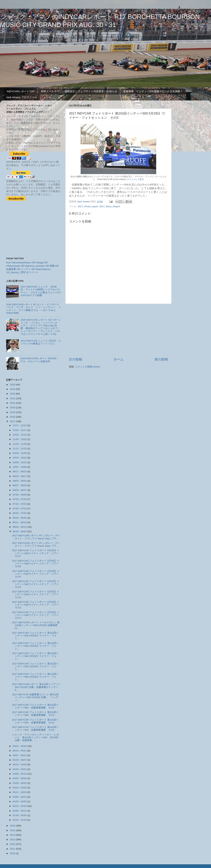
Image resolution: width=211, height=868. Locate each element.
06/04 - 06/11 (20, 527)
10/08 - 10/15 (20, 462)
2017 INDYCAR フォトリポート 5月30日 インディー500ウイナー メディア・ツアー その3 (37, 594)
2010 (13, 853)
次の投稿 (76, 359)
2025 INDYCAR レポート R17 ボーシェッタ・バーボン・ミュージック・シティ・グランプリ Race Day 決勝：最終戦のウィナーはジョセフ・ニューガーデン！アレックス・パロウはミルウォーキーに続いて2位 (41, 327)
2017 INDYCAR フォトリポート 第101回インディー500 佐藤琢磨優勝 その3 (35, 714)
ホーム (119, 359)
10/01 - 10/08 (20, 467)
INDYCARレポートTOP (21, 91)
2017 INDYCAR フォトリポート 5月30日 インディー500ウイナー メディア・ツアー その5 (37, 574)
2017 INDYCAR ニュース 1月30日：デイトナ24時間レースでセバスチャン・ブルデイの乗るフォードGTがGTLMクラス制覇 (41, 291)
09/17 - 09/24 (20, 472)
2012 (13, 844)
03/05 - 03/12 (20, 797)
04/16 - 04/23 (20, 769)
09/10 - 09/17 (20, 476)
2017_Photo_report (88, 206)
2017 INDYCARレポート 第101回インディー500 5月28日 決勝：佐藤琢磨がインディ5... (36, 687)
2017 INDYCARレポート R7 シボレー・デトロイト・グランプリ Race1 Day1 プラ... (36, 537)
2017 (13, 421)
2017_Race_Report (110, 206)
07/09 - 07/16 (20, 509)
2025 (13, 385)
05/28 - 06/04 (20, 531)
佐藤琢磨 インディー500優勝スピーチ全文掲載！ (153, 91)
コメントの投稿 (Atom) (88, 367)
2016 (13, 826)
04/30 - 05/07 (20, 760)
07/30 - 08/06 (20, 495)
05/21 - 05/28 (20, 746)
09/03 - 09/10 (20, 481)
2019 (13, 412)
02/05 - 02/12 (20, 811)
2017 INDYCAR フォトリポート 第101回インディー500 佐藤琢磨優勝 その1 (35, 729)
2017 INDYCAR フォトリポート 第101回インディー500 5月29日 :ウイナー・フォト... (35, 636)
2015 (13, 830)
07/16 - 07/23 (20, 504)
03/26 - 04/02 (20, 783)
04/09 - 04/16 (20, 774)
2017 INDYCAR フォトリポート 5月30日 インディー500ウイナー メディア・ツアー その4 (37, 584)
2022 (13, 398)
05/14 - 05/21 (20, 751)
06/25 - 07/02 (20, 513)
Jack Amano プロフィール (22, 97)
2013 (13, 840)
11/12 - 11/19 (20, 449)
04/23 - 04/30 (20, 764)
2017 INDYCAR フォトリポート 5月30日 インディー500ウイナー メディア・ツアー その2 (37, 605)
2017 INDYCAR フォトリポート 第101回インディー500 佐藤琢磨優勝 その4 (35, 706)
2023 (13, 394)
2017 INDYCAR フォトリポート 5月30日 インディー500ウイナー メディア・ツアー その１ (37, 615)
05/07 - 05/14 (20, 755)
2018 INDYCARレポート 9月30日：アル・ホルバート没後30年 (40, 360)
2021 (13, 403)
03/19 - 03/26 (20, 788)
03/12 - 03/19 (20, 792)
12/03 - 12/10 (20, 435)
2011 (13, 849)
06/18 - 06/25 (20, 518)
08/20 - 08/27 (20, 490)
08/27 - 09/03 (20, 485)
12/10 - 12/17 (20, 430)
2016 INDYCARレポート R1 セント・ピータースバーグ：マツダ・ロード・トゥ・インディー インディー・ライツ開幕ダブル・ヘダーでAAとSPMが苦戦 (34, 309)
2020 (13, 408)
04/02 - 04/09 (20, 778)
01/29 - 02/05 (20, 815)
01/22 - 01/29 (20, 820)
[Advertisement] (118, 330)
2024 (13, 389)
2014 (13, 835)
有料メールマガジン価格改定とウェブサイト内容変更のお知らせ (79, 91)
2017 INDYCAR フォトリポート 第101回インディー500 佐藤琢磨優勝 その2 (35, 721)
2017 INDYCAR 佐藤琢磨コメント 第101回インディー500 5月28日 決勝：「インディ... (35, 697)
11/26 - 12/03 (20, 439)
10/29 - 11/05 (20, 453)
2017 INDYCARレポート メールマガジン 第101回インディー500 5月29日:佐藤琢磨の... (36, 625)
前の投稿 (161, 359)
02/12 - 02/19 (20, 806)
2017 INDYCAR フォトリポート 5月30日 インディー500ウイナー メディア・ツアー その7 (37, 553)
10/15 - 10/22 (20, 458)
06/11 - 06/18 (20, 522)
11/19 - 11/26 (20, 444)
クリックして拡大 (135, 179)
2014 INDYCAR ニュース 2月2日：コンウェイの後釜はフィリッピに (41, 342)
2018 (13, 417)
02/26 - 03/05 (20, 801)
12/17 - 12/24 (20, 425)
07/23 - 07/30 (20, 499)
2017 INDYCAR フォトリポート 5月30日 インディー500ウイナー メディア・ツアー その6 (37, 564)
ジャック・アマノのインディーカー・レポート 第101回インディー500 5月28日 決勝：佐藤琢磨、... (35, 737)
